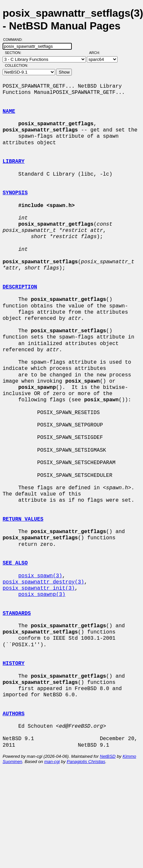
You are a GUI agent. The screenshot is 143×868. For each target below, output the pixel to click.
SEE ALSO (15, 563)
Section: (15, 53)
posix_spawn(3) (40, 576)
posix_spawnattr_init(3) (39, 588)
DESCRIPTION (20, 287)
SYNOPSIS (15, 193)
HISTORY (14, 664)
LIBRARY (14, 162)
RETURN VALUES (23, 519)
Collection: (16, 65)
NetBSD (108, 756)
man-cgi (52, 762)
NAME (9, 112)
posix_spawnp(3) (42, 595)
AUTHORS (14, 714)
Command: (15, 40)
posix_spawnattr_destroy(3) (43, 582)
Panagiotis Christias (86, 762)
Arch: (97, 53)
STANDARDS (17, 614)
